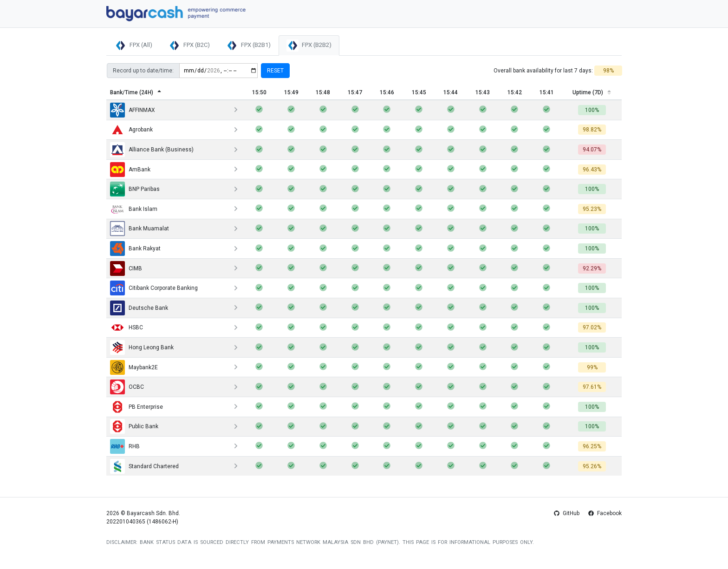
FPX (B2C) (189, 46)
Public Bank (134, 426)
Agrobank (131, 130)
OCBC (127, 387)
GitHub (567, 513)
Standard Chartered (144, 466)
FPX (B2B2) (309, 46)
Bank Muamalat (140, 229)
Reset (275, 71)
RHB (125, 446)
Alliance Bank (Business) (152, 150)
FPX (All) (133, 46)
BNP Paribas (135, 189)
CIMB (126, 268)
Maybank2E (134, 367)
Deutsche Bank (139, 308)
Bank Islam (134, 209)
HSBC (127, 327)
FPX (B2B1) (248, 46)
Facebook (605, 513)
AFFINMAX (133, 110)
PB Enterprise (136, 407)
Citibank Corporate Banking (154, 288)
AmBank (130, 170)
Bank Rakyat (135, 249)
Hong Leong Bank (142, 347)
